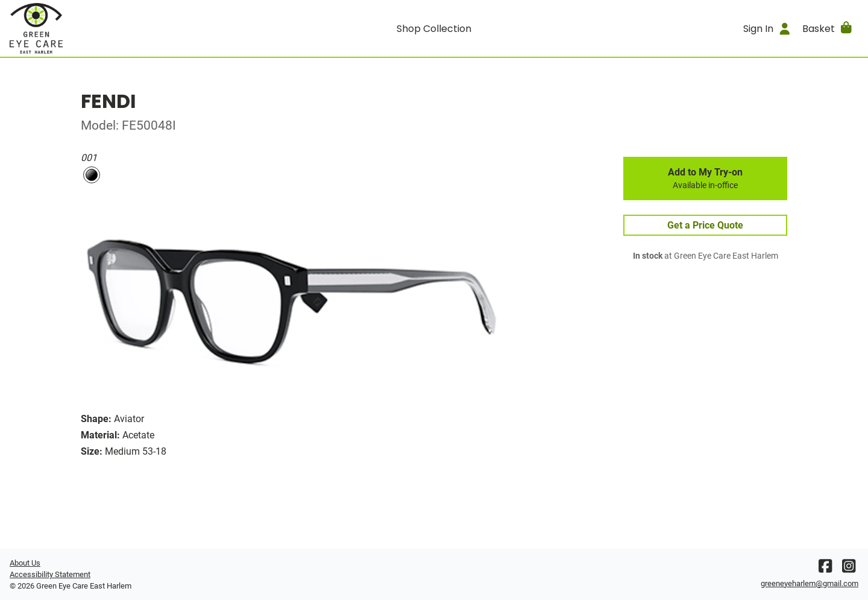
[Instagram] (849, 569)
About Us (25, 563)
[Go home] (116, 28)
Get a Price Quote (705, 225)
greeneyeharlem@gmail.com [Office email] (810, 583)
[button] (828, 28)
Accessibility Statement (50, 574)
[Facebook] (825, 569)
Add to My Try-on (705, 178)
